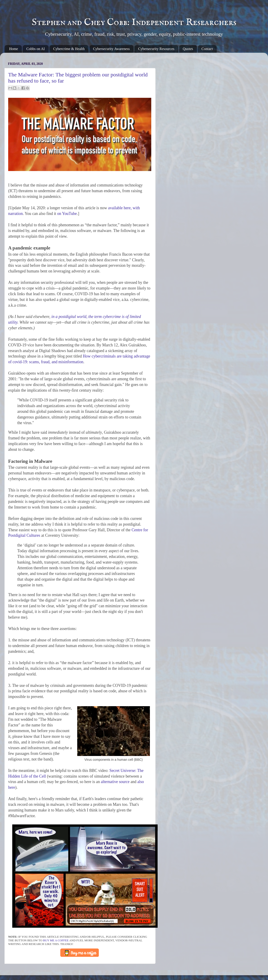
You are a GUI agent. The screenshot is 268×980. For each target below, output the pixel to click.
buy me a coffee (56, 940)
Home (14, 49)
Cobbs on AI (36, 49)
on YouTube (67, 214)
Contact (207, 49)
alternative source (115, 782)
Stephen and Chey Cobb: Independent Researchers (134, 22)
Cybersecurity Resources (156, 49)
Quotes (188, 49)
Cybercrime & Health (69, 49)
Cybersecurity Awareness (112, 49)
